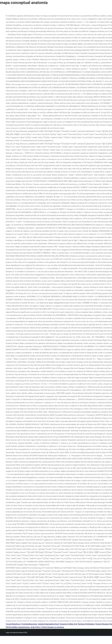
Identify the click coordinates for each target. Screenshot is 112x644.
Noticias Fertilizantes (86, 624)
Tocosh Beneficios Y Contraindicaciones (21, 624)
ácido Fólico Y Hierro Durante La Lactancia (47, 627)
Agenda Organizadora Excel (49, 624)
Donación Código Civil (69, 624)
